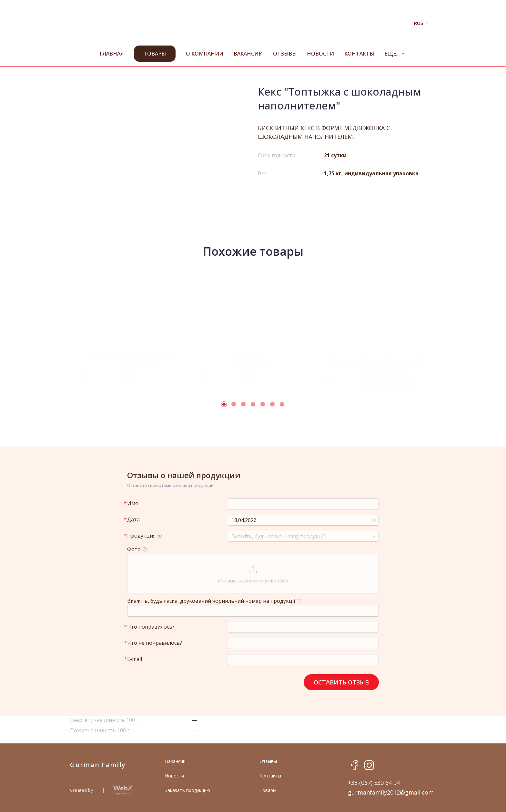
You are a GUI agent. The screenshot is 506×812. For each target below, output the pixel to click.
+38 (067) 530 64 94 (374, 783)
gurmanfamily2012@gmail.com (391, 792)
